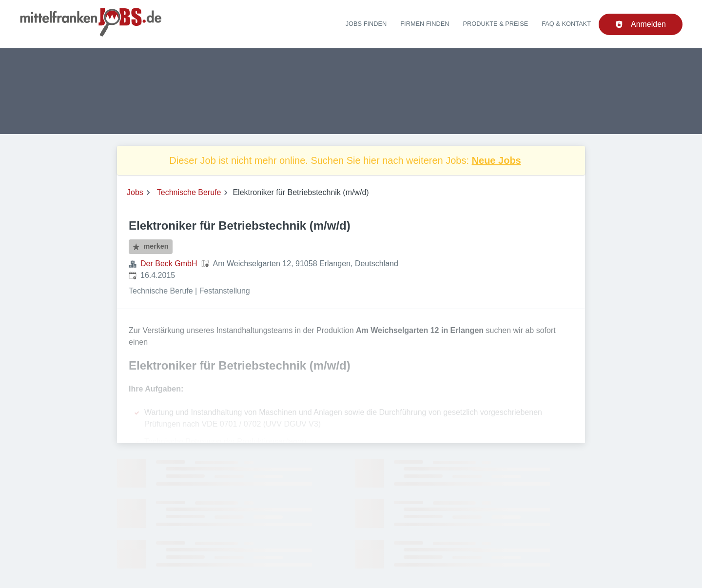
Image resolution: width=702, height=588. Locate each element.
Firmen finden (425, 24)
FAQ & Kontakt (566, 24)
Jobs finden (366, 24)
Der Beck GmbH (169, 264)
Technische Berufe (189, 192)
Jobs (135, 192)
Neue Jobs (497, 160)
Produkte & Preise (496, 24)
